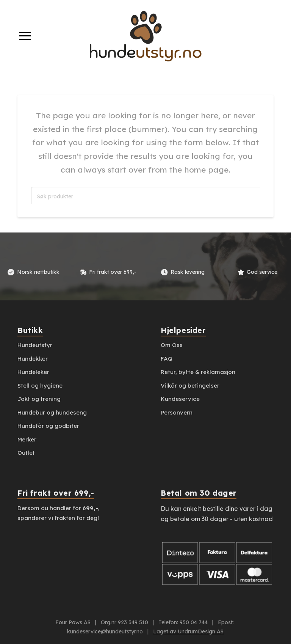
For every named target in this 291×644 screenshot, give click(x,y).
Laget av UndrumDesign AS (188, 631)
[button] (25, 36)
